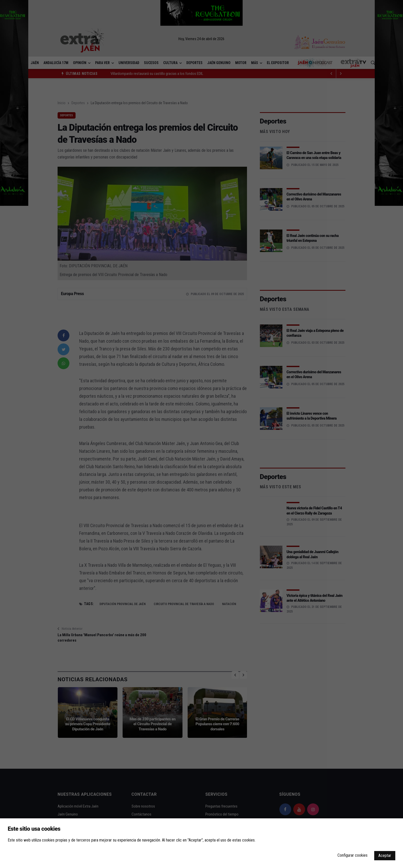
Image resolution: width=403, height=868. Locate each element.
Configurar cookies (352, 855)
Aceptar (385, 856)
